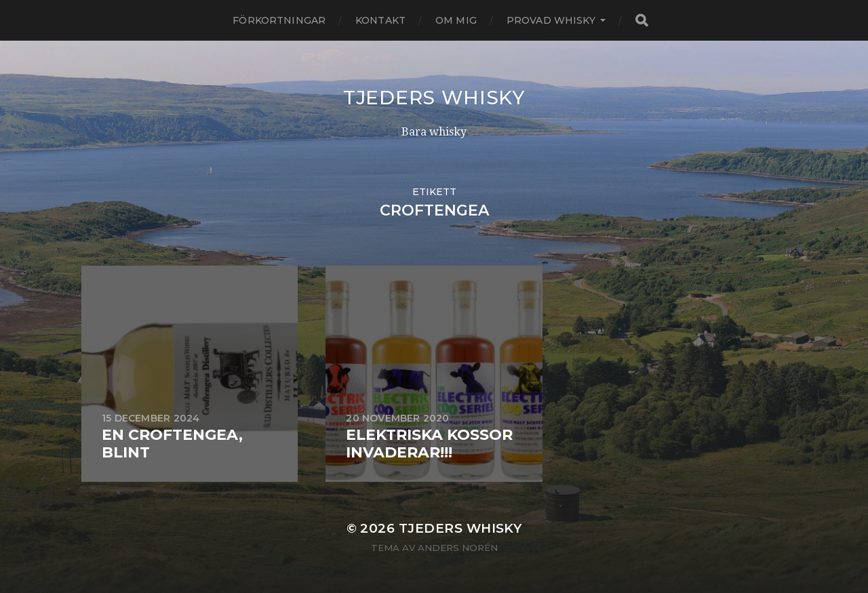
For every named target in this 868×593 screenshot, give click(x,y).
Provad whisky (551, 20)
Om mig (456, 20)
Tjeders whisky (434, 98)
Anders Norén (458, 548)
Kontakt (380, 20)
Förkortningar (279, 20)
